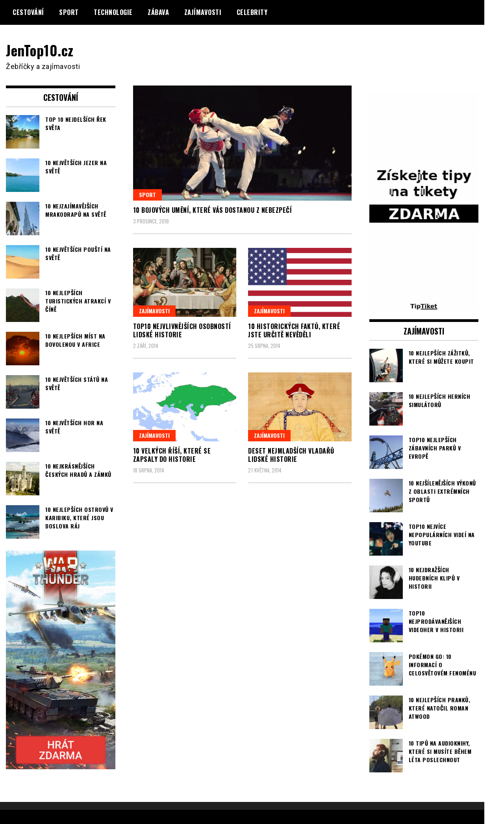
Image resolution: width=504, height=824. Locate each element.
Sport (69, 12)
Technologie (113, 12)
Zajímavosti (203, 12)
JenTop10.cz (40, 50)
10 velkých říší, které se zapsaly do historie (172, 455)
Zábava (158, 12)
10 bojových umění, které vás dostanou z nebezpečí (213, 210)
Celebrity (252, 12)
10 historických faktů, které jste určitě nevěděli (294, 330)
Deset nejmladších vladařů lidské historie (291, 455)
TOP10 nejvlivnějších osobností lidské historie (182, 330)
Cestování (28, 12)
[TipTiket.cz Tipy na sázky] (424, 306)
